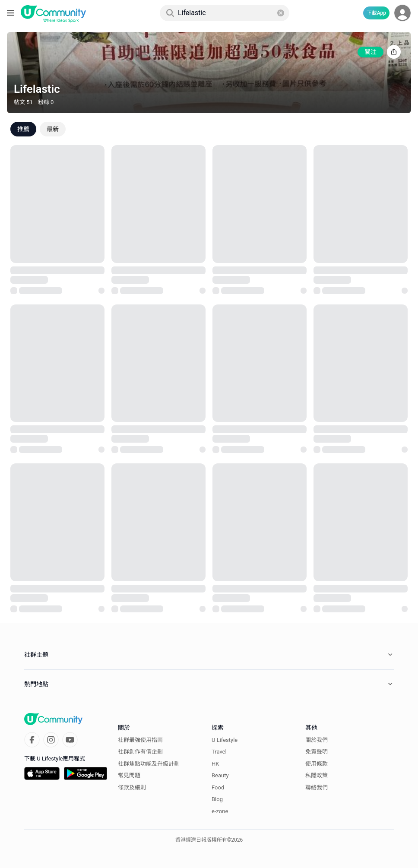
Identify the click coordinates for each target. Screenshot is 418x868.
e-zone (220, 811)
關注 (370, 52)
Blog (217, 799)
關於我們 (317, 740)
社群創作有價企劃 (140, 752)
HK (215, 764)
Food (218, 787)
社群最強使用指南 (140, 740)
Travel (219, 752)
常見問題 (129, 775)
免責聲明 (317, 752)
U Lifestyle (225, 740)
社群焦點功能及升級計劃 (149, 764)
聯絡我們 (317, 787)
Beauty (220, 775)
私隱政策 (317, 775)
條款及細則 (132, 787)
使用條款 (317, 764)
